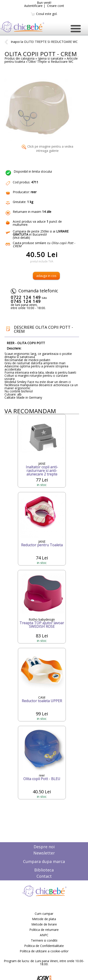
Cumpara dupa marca (44, 861)
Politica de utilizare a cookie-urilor (44, 951)
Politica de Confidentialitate (44, 946)
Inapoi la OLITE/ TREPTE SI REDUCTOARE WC (41, 42)
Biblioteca (44, 870)
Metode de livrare (44, 924)
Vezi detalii (21, 238)
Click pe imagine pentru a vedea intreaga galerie (47, 148)
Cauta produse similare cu (44, 244)
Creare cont (56, 6)
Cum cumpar (44, 914)
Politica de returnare (44, 930)
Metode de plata (44, 919)
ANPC (44, 935)
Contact (44, 876)
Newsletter (44, 853)
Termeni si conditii (44, 940)
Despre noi (44, 847)
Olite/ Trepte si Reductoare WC (51, 62)
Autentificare (33, 6)
